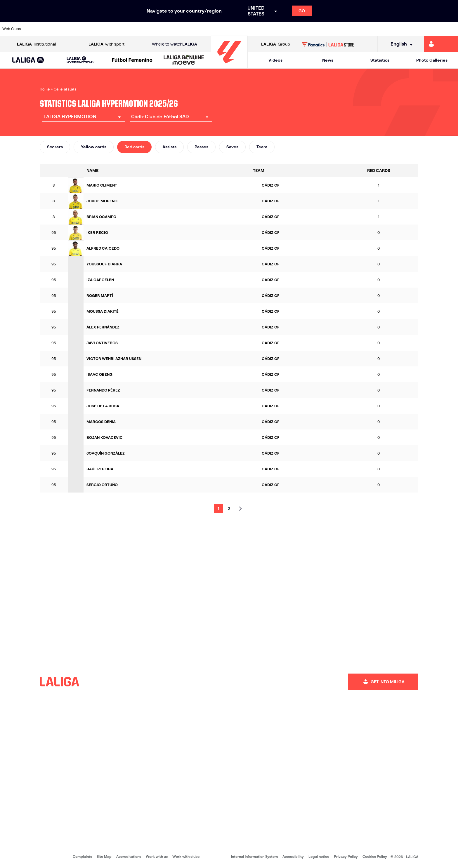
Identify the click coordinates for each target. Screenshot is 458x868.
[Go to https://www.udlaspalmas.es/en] (273, 29)
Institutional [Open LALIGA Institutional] (36, 44)
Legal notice (319, 856)
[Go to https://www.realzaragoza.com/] (352, 29)
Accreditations (129, 856)
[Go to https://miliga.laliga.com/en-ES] (441, 44)
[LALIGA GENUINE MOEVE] (184, 60)
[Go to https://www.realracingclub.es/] (293, 29)
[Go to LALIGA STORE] (328, 44)
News (328, 60)
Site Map (104, 856)
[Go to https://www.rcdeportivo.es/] (313, 29)
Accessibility (293, 856)
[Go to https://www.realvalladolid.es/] (412, 29)
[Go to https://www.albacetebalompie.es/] (36, 29)
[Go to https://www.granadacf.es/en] (214, 29)
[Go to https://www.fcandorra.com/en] (431, 29)
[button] (28, 60)
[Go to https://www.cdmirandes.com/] (254, 29)
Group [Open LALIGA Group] (276, 44)
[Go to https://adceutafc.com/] (135, 29)
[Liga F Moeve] (132, 60)
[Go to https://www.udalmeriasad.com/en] (56, 29)
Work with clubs (186, 856)
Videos (275, 60)
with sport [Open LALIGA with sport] (106, 44)
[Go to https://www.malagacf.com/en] (234, 29)
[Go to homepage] (229, 66)
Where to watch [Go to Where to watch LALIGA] (175, 44)
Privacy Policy (346, 856)
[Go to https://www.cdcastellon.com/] (115, 29)
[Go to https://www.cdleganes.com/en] (155, 29)
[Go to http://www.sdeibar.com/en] (372, 29)
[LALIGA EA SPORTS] (28, 60)
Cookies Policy (375, 856)
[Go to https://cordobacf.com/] (194, 29)
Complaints (82, 856)
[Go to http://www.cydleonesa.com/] (174, 29)
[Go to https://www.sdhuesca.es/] (392, 29)
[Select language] (400, 44)
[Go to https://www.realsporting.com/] (333, 29)
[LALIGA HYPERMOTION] (81, 60)
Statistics (380, 60)
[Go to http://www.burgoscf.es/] (76, 29)
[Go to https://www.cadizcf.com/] (96, 29)
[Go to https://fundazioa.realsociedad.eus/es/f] (451, 29)
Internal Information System (254, 856)
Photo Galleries (432, 60)
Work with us (157, 856)
